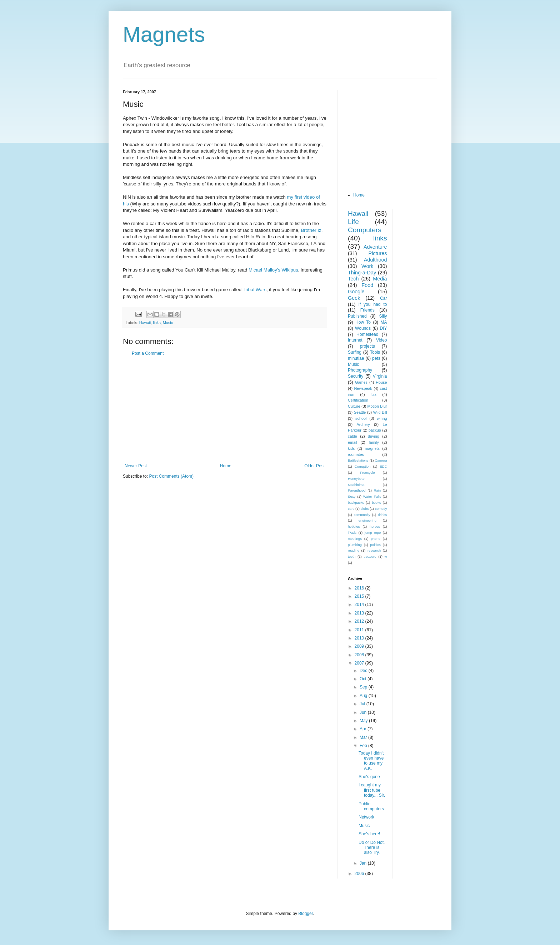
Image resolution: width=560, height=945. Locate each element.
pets (376, 358)
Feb (364, 746)
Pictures (378, 253)
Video (381, 340)
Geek (354, 298)
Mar (364, 737)
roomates (356, 454)
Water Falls (372, 496)
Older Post (314, 466)
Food (367, 285)
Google (356, 292)
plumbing (355, 545)
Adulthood (376, 260)
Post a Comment (148, 353)
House (381, 382)
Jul (363, 704)
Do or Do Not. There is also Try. (372, 848)
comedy (381, 509)
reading (354, 550)
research (374, 550)
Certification (358, 400)
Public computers (371, 806)
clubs (365, 509)
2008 (360, 655)
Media (380, 279)
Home (226, 466)
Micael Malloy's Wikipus (273, 270)
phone (376, 539)
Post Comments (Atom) (171, 476)
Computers (365, 230)
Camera (381, 460)
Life (353, 222)
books (376, 503)
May (364, 721)
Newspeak (363, 388)
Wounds (363, 328)
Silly (383, 316)
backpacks (356, 503)
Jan (364, 863)
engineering (367, 520)
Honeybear (356, 479)
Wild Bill (380, 412)
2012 (360, 621)
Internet (355, 340)
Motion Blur (377, 406)
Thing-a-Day (362, 273)
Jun (364, 712)
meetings (355, 539)
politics (376, 545)
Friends (367, 310)
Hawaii (145, 323)
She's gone (369, 777)
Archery (363, 424)
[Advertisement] (225, 410)
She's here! (369, 834)
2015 (360, 596)
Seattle (360, 412)
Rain (377, 490)
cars (351, 509)
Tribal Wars (255, 290)
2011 (360, 630)
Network (366, 817)
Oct (364, 679)
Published (357, 316)
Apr (364, 729)
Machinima (356, 485)
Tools (375, 352)
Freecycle (367, 473)
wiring (382, 418)
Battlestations (358, 460)
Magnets (164, 34)
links (157, 323)
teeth (352, 556)
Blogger (306, 914)
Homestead (367, 334)
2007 (360, 663)
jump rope (373, 533)
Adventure (375, 247)
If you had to (372, 304)
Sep (364, 687)
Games (361, 382)
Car (383, 298)
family (374, 442)
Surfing (355, 352)
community (362, 515)
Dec (364, 671)
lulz (374, 394)
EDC (383, 466)
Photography (360, 370)
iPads (352, 533)
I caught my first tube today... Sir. (372, 790)
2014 (360, 605)
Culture (354, 406)
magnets (372, 448)
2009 (360, 646)
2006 (360, 874)
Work (367, 266)
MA (384, 322)
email (352, 442)
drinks (382, 515)
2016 (360, 588)
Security (356, 376)
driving (374, 436)
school (361, 418)
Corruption (363, 466)
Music (168, 323)
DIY (383, 328)
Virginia (380, 376)
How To (363, 322)
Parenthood (357, 490)
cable (352, 436)
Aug (364, 696)
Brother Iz (311, 230)
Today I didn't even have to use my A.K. (371, 761)
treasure (370, 556)
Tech (353, 279)
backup (375, 430)
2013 (360, 613)
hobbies (354, 526)
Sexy (352, 496)
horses (375, 526)
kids (351, 448)
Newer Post (136, 466)
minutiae (356, 358)
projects (367, 346)
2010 (360, 638)
